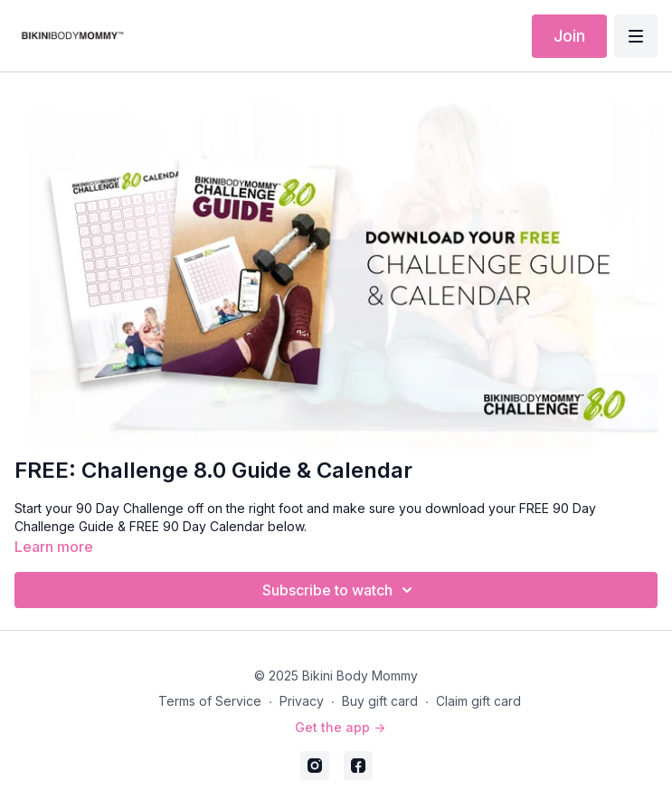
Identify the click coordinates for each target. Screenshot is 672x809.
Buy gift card (380, 701)
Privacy (302, 701)
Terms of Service (210, 701)
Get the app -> (340, 727)
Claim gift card (478, 701)
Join (569, 36)
